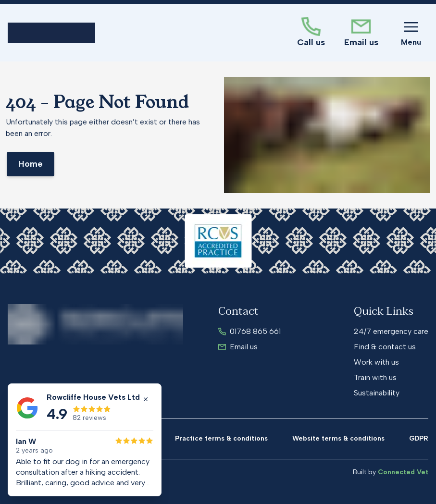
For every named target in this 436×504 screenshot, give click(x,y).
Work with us (376, 362)
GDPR (419, 438)
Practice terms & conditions (221, 438)
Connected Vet (403, 472)
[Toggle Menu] (411, 33)
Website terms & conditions (338, 438)
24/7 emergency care (391, 331)
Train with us (375, 377)
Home (31, 164)
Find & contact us (385, 347)
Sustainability (377, 393)
